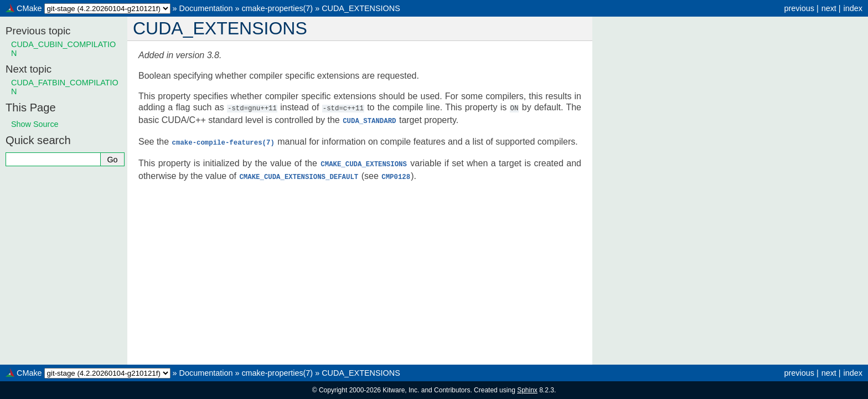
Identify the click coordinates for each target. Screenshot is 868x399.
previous (799, 8)
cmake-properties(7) (277, 8)
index (853, 8)
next (829, 8)
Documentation (206, 8)
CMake (29, 8)
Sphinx (527, 390)
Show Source (35, 124)
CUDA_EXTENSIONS (361, 8)
